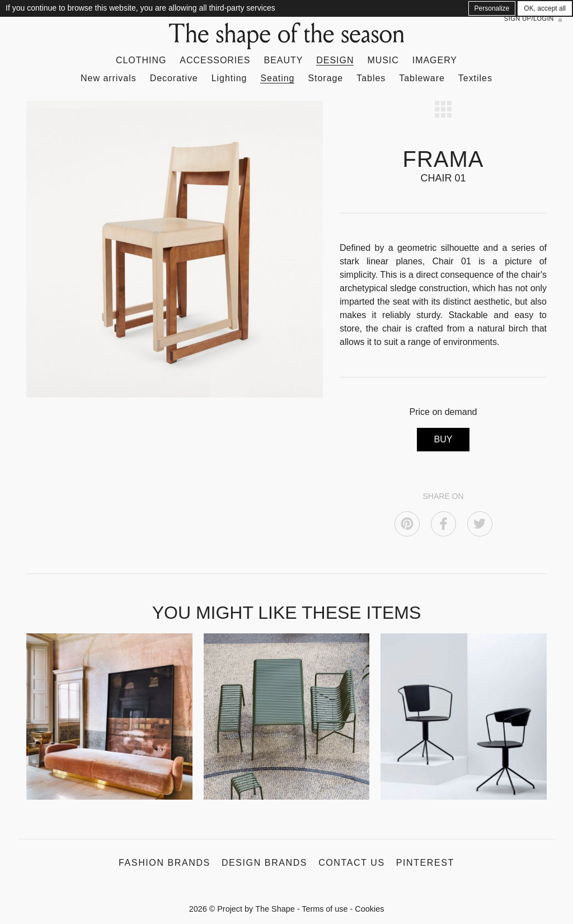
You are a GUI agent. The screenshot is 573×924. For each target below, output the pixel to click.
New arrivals (109, 78)
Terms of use (325, 909)
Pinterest (425, 863)
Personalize (492, 8)
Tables (371, 78)
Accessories (215, 60)
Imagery (435, 60)
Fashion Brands (165, 863)
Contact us (352, 863)
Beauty (284, 60)
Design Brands (264, 863)
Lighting (229, 78)
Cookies (369, 909)
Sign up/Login (529, 18)
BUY (443, 439)
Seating (277, 78)
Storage (325, 78)
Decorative (174, 78)
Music (383, 60)
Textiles (475, 78)
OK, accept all (545, 8)
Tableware (422, 78)
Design (335, 60)
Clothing (141, 60)
